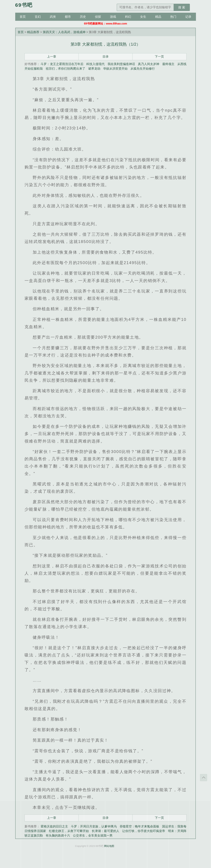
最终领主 (168, 64)
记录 (188, 17)
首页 (23, 17)
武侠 (53, 17)
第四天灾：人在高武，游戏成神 (64, 32)
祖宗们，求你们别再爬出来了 (65, 69)
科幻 (128, 17)
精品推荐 (33, 32)
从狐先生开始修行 (143, 69)
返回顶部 (204, 778)
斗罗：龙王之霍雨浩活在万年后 (62, 64)
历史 (83, 17)
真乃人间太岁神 (149, 64)
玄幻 (38, 17)
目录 (106, 57)
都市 (68, 17)
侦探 (98, 17)
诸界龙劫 (94, 69)
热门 (173, 17)
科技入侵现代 (95, 64)
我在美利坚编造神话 (121, 64)
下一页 (159, 57)
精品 (158, 17)
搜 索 (182, 7)
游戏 (113, 17)
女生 (143, 17)
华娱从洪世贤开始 (115, 69)
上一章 (52, 57)
